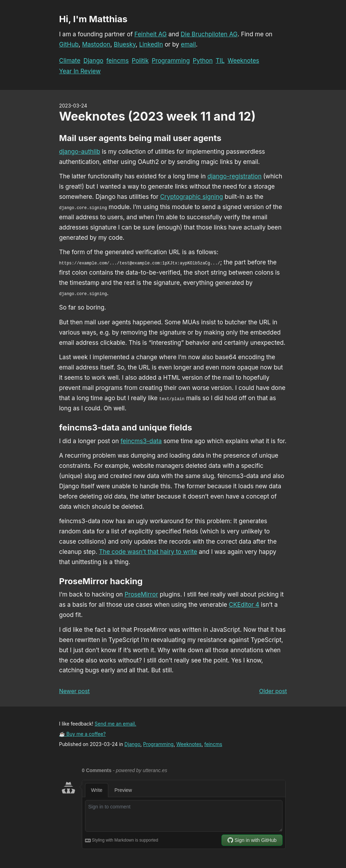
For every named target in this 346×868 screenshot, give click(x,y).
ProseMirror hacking (101, 581)
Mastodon (96, 44)
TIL (220, 61)
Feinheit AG (151, 34)
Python (203, 61)
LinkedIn (151, 44)
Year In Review (80, 71)
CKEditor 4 (244, 605)
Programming (171, 61)
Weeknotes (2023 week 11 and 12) (157, 116)
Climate (70, 61)
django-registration (235, 176)
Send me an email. (115, 724)
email (189, 44)
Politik (140, 61)
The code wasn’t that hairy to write (148, 552)
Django (93, 61)
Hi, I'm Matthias (93, 19)
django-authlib (80, 152)
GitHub (69, 44)
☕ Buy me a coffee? (83, 734)
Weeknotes (243, 61)
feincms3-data (141, 441)
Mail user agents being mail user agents (140, 138)
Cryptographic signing (192, 197)
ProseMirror (141, 594)
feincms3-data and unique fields (126, 427)
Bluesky (125, 44)
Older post (273, 691)
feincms (118, 61)
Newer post (75, 691)
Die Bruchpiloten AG (209, 34)
